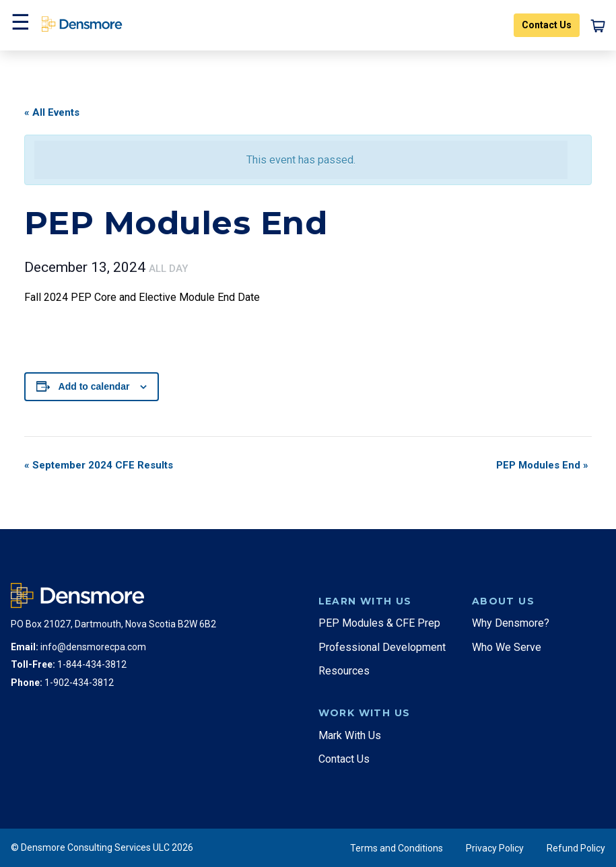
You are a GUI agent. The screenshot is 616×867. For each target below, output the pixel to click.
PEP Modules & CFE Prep (379, 623)
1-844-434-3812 (92, 664)
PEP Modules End (542, 465)
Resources (344, 671)
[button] (19, 25)
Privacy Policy (495, 848)
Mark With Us (350, 735)
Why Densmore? (511, 623)
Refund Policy (576, 848)
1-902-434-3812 (79, 683)
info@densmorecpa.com (93, 647)
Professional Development (382, 647)
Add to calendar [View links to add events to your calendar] (94, 386)
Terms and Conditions (397, 848)
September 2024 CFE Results (99, 465)
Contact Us (547, 25)
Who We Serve (507, 647)
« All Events (52, 112)
